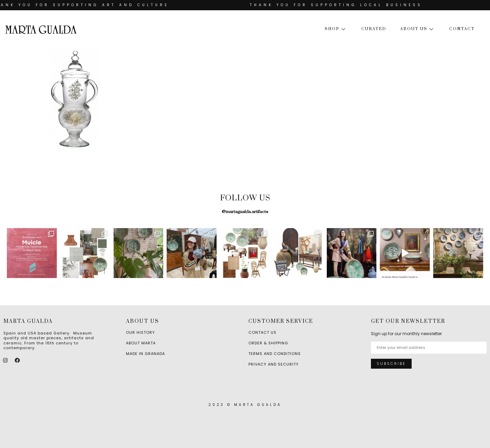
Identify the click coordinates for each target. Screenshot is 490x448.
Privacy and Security (274, 364)
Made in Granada (145, 354)
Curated (374, 29)
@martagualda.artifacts (245, 212)
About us (418, 29)
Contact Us (262, 332)
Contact (462, 29)
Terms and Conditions (275, 354)
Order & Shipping (268, 343)
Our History (140, 332)
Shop (336, 29)
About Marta (141, 343)
